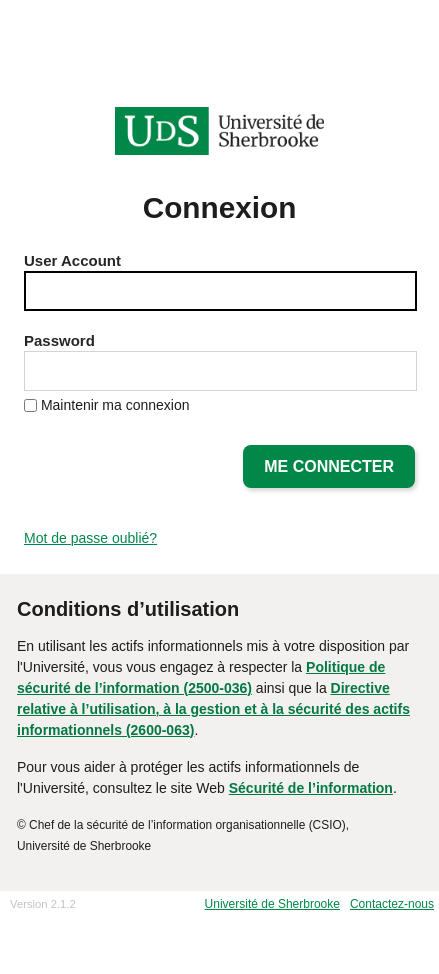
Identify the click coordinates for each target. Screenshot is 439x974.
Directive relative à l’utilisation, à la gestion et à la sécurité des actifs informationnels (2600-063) (213, 709)
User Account (72, 260)
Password (59, 340)
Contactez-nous (392, 904)
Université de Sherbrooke (272, 904)
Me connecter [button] (329, 466)
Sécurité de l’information (311, 788)
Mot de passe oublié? (90, 538)
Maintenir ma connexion (115, 405)
